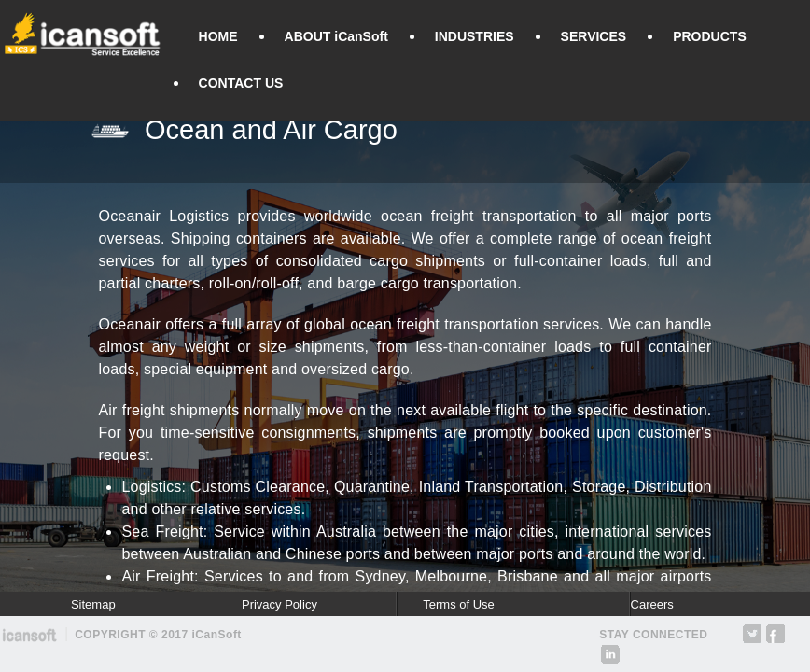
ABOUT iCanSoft (336, 36)
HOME (218, 36)
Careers (652, 604)
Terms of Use (459, 604)
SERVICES (594, 36)
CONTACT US (241, 83)
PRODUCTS (710, 36)
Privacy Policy (279, 604)
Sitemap (93, 604)
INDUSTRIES (475, 36)
